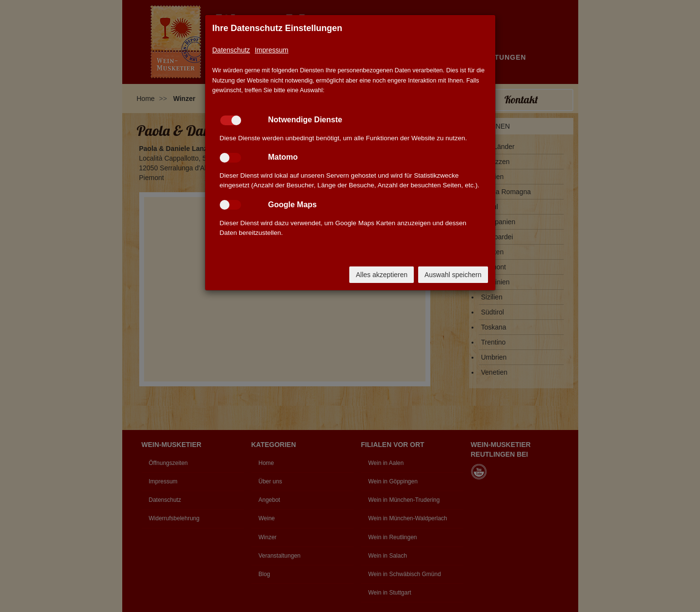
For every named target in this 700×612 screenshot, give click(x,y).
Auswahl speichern (453, 275)
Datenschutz (231, 50)
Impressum (271, 50)
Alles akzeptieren (382, 275)
